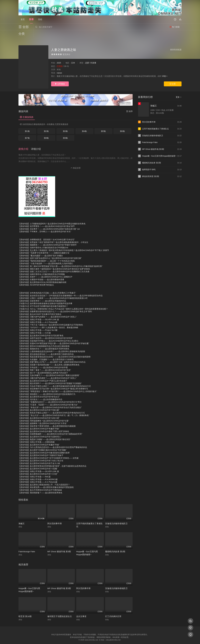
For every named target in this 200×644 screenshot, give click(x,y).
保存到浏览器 (176, 43)
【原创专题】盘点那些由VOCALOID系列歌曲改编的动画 (42, 275)
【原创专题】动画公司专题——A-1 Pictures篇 (38, 315)
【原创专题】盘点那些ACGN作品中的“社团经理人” (40, 430)
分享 (173, 77)
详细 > (165, 69)
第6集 (122, 124)
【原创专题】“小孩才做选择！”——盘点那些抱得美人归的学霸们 (46, 257)
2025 (59, 56)
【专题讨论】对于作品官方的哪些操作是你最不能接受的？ (43, 299)
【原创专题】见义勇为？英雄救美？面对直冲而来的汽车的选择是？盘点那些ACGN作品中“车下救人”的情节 (64, 243)
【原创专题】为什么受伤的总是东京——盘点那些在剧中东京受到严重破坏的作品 (53, 440)
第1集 (27, 124)
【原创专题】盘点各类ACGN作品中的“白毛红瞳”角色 (41, 329)
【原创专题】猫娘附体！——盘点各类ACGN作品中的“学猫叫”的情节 (48, 238)
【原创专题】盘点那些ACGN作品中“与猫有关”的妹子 (41, 449)
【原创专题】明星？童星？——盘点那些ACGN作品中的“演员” (45, 363)
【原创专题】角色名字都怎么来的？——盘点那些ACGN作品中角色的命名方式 (52, 406)
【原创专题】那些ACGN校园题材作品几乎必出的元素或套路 (44, 339)
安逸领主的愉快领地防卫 (116, 517)
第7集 (27, 131)
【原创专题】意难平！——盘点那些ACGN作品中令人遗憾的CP (45, 270)
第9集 (65, 131)
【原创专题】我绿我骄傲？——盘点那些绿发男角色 (40, 486)
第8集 (46, 131)
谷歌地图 (122, 638)
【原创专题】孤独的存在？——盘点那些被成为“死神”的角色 (44, 342)
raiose (59, 66)
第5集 (103, 124)
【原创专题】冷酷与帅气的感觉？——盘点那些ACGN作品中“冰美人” (48, 310)
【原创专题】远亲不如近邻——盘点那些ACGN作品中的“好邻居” (46, 331)
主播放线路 (27, 110)
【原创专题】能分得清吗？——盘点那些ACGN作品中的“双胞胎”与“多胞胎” (50, 377)
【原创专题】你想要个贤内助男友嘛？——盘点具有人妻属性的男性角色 (49, 358)
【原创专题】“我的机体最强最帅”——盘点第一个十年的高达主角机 (47, 254)
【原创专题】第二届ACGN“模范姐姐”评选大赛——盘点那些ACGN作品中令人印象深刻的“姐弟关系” (60, 259)
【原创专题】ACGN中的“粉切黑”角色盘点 (36, 278)
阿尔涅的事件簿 (55, 517)
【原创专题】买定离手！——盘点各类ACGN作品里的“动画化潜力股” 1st (49, 222)
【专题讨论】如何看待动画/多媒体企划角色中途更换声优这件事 (45, 297)
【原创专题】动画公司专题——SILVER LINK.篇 (39, 313)
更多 (179, 90)
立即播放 (60, 77)
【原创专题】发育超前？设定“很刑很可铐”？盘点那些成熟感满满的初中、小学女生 (53, 235)
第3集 (65, 124)
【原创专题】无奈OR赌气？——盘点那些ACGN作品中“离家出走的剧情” (49, 369)
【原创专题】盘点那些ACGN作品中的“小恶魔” (38, 462)
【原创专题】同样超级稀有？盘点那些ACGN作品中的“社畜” (44, 414)
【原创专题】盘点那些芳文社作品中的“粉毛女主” (39, 390)
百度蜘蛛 (78, 638)
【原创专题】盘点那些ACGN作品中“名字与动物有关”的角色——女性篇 (49, 451)
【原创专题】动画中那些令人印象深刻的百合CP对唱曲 (42, 267)
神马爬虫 (89, 638)
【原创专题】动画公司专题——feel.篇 (35, 470)
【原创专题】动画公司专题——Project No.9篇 (38, 323)
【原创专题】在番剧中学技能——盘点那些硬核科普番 (41, 273)
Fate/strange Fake (27, 545)
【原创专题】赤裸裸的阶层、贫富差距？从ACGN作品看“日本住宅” (47, 233)
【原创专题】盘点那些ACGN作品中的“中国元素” (39, 403)
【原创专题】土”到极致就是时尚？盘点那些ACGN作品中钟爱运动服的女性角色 (52, 217)
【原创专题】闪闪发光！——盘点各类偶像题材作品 (40, 393)
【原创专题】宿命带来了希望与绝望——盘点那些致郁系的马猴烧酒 (47, 419)
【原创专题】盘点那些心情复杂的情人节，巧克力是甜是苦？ (44, 478)
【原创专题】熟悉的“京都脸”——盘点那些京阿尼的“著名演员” (44, 433)
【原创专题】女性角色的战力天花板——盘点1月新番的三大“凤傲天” (47, 286)
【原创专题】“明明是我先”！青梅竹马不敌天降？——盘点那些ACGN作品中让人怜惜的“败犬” (58, 385)
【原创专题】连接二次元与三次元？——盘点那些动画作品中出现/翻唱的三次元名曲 (54, 265)
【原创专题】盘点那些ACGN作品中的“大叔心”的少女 (41, 454)
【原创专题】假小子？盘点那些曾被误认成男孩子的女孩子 (43, 366)
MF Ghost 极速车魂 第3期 (59, 545)
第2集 (46, 124)
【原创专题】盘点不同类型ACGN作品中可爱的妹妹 (40, 483)
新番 (31, 19)
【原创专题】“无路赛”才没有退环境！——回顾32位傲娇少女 (44, 246)
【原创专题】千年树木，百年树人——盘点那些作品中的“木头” (45, 225)
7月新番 (93, 56)
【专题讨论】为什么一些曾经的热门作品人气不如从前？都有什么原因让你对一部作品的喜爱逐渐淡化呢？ (63, 302)
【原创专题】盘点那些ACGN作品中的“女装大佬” (39, 411)
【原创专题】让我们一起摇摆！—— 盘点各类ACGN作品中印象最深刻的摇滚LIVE (53, 291)
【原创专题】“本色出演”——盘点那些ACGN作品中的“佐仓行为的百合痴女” (50, 401)
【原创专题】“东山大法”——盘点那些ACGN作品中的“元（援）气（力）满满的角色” (54, 409)
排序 (129, 105)
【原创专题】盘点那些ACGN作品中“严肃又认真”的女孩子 (43, 374)
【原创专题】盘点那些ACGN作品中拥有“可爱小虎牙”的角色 (44, 425)
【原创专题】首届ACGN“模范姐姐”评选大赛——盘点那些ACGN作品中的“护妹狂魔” (54, 337)
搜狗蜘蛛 (100, 638)
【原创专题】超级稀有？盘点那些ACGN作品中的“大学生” (43, 417)
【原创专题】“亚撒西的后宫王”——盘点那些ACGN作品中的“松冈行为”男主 (50, 395)
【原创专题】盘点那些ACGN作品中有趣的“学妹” (39, 422)
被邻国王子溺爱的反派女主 (60, 610)
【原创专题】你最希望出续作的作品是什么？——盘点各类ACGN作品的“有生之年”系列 (55, 305)
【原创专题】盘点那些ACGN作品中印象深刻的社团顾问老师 (44, 446)
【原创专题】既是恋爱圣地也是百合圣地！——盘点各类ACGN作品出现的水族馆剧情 (54, 350)
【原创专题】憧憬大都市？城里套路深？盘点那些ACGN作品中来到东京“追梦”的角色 (54, 262)
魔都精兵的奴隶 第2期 (115, 545)
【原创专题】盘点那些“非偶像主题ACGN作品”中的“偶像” (42, 443)
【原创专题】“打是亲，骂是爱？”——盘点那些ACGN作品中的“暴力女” (48, 398)
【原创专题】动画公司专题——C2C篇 (35, 326)
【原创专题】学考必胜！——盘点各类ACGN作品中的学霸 (43, 361)
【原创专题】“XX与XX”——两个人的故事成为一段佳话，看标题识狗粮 (48, 321)
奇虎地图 (111, 638)
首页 (23, 19)
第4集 (84, 124)
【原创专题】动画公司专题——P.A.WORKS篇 (38, 473)
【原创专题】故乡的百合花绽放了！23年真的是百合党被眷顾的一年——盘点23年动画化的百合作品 (61, 289)
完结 (40, 19)
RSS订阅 (67, 638)
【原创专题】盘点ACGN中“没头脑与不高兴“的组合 (40, 307)
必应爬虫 (133, 638)
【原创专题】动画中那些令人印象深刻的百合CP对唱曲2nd (43, 241)
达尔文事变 (81, 610)
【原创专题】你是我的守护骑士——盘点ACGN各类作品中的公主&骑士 (49, 334)
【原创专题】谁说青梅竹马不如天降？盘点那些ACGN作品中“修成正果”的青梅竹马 (53, 382)
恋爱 (87, 56)
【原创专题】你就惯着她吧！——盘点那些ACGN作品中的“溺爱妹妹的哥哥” (50, 427)
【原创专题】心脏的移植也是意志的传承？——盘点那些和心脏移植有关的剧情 (52, 345)
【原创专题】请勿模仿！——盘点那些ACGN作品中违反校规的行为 (47, 387)
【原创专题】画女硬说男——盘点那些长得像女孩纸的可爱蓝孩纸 (46, 480)
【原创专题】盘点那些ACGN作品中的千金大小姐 (39, 457)
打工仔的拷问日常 (113, 610)
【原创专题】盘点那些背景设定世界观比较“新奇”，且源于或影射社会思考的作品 (52, 459)
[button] (25, 142)
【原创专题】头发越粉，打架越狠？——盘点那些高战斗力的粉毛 (46, 353)
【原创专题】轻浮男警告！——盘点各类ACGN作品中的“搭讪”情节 (47, 219)
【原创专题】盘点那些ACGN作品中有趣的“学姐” (39, 438)
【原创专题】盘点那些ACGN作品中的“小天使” (38, 467)
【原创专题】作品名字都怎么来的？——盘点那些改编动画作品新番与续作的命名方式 (55, 379)
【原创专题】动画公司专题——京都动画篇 (37, 435)
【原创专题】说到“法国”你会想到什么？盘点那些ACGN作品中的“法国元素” (50, 251)
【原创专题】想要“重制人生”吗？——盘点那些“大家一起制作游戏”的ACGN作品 (52, 355)
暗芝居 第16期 (25, 610)
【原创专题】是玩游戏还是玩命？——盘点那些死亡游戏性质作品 (46, 347)
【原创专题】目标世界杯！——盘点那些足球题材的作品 (42, 294)
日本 (73, 56)
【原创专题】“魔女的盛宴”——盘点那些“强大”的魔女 (41, 249)
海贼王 (22, 517)
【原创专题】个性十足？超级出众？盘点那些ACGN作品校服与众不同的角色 (51, 318)
